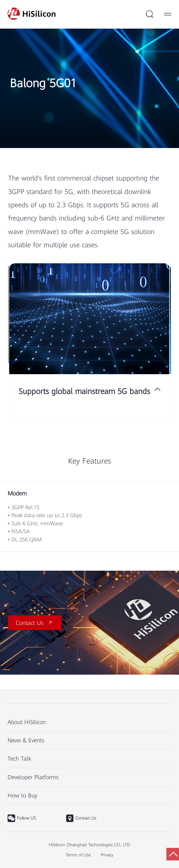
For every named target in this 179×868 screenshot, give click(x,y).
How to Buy (23, 795)
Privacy (107, 855)
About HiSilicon (27, 722)
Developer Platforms (33, 777)
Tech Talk (19, 759)
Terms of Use (78, 855)
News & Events (26, 740)
